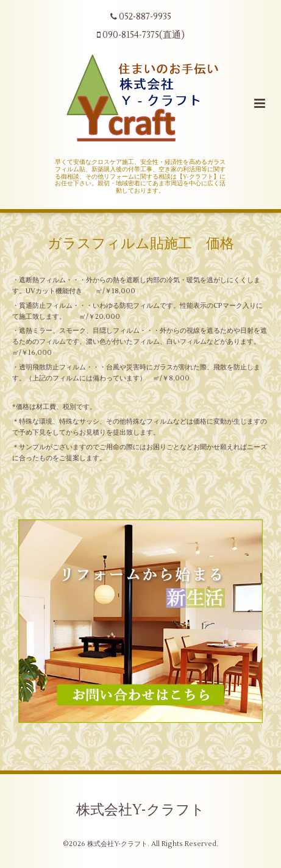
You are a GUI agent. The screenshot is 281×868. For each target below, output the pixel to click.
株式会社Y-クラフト (140, 809)
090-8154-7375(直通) (141, 35)
